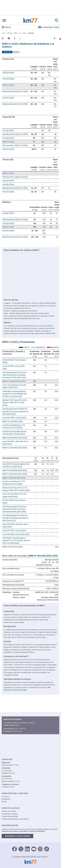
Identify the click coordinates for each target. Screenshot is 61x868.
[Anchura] (43, 64)
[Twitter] (21, 849)
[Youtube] (34, 849)
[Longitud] (34, 64)
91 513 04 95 (17, 731)
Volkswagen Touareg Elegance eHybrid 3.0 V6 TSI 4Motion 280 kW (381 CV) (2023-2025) (15, 394)
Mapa (17, 725)
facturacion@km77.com (11, 781)
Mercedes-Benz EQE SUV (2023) (15, 104)
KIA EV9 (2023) (8, 79)
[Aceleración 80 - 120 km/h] (46, 354)
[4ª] (36, 459)
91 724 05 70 (20, 729)
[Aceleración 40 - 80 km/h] (35, 354)
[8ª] (57, 459)
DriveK (4, 802)
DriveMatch (6, 799)
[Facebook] (15, 849)
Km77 (30, 20)
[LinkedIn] (27, 849)
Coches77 (6, 797)
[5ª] (43, 459)
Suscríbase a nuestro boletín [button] (17, 836)
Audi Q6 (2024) (8, 98)
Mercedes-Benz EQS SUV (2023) (15, 91)
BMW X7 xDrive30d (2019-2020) (15, 448)
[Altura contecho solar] (55, 64)
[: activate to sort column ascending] (59, 64)
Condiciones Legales (10, 814)
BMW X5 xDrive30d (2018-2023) (15, 438)
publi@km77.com (8, 773)
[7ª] (52, 459)
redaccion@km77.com (10, 765)
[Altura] (49, 64)
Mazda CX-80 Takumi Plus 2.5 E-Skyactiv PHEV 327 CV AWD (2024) (15, 403)
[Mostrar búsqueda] (57, 20)
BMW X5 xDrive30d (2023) (13, 421)
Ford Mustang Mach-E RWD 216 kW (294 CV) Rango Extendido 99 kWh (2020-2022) (15, 411)
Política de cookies (9, 811)
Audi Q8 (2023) (8, 73)
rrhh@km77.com (8, 787)
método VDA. (51, 333)
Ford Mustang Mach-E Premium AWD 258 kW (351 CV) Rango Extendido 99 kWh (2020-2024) (15, 375)
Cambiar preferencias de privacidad (15, 819)
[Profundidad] (35, 206)
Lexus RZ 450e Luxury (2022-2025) (16, 534)
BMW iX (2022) (8, 85)
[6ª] (48, 459)
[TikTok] (47, 849)
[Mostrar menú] (4, 20)
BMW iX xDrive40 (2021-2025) (14, 381)
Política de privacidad (10, 816)
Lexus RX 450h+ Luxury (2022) (14, 418)
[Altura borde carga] (57, 206)
